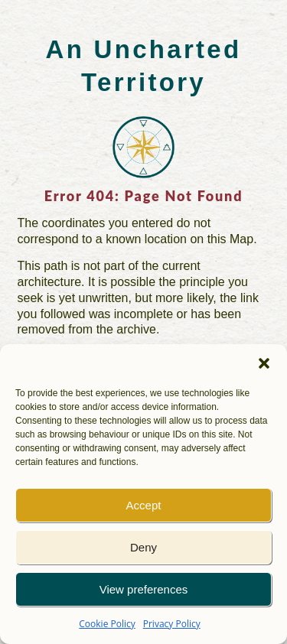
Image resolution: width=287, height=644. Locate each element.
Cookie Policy (107, 624)
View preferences (144, 589)
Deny (143, 547)
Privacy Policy (172, 624)
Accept (144, 505)
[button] (264, 363)
